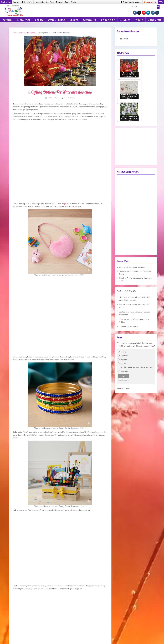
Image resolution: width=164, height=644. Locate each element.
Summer (124, 356)
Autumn (124, 359)
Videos (139, 20)
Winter (124, 363)
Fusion (30, 2)
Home (15, 33)
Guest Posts (154, 20)
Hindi (23, 2)
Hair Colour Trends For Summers (132, 267)
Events (73, 2)
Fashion (7, 20)
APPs (161, 2)
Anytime (124, 371)
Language (131, 2)
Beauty (39, 20)
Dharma (59, 2)
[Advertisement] (82, 9)
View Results (123, 380)
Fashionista (90, 20)
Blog (66, 2)
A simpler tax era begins (128, 326)
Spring (123, 352)
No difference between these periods (136, 367)
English (16, 2)
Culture (74, 20)
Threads (124, 39)
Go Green (125, 20)
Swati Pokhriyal (69, 98)
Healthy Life (39, 2)
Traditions (31, 33)
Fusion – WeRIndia (126, 291)
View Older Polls (123, 388)
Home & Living (56, 20)
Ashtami (27, 104)
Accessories (23, 20)
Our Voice (50, 2)
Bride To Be (108, 20)
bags (64, 204)
